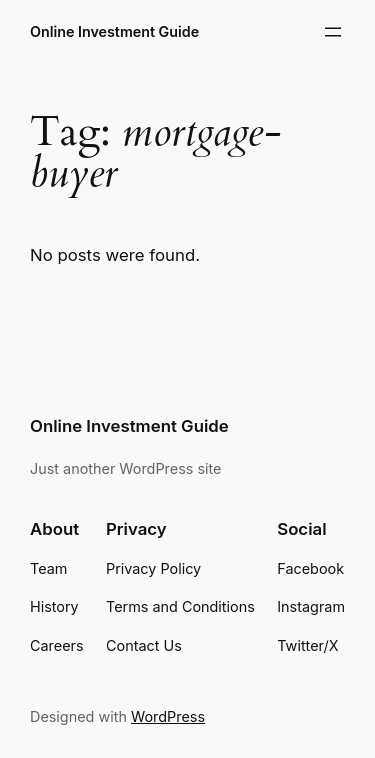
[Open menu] (333, 32)
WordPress (168, 716)
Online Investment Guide (114, 31)
